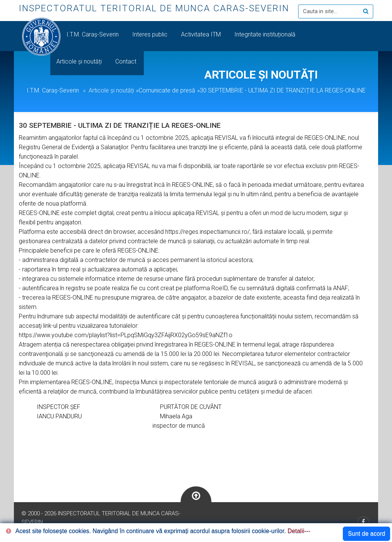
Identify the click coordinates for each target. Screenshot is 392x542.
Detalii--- (299, 531)
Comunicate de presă (167, 90)
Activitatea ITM (202, 34)
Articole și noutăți (80, 61)
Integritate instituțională (265, 34)
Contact (127, 61)
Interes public (151, 34)
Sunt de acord (366, 534)
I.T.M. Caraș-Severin (93, 34)
